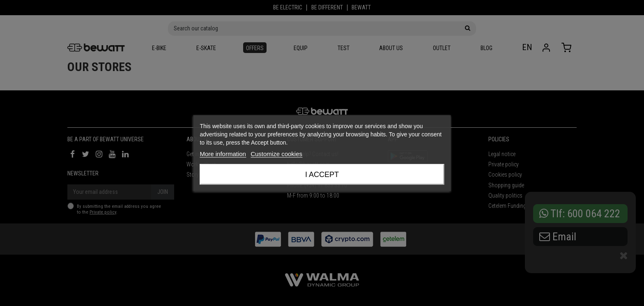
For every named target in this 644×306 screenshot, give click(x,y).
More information (223, 153)
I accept (322, 174)
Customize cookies (276, 153)
